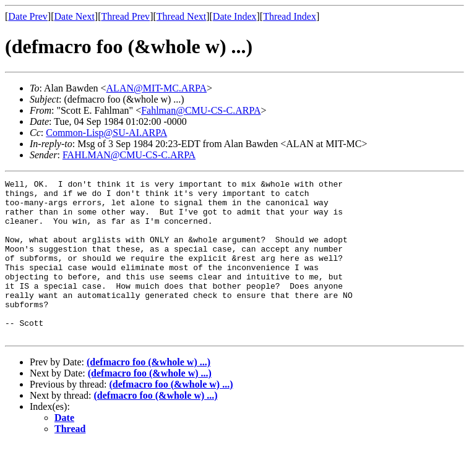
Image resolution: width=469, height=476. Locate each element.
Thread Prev (125, 16)
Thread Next (181, 16)
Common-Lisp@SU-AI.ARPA (106, 133)
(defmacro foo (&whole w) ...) (148, 393)
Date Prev (28, 16)
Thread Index (290, 16)
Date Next (75, 16)
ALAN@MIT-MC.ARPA (157, 88)
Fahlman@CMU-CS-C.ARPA (201, 110)
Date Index (235, 16)
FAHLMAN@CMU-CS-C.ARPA (129, 155)
